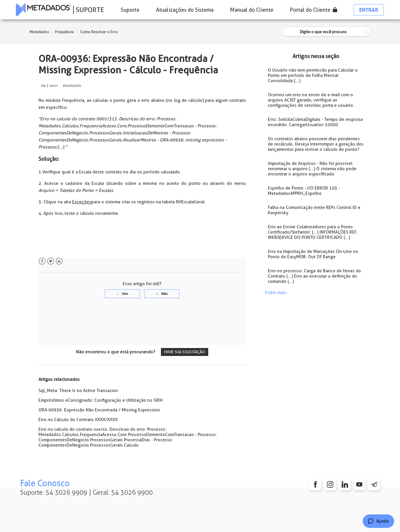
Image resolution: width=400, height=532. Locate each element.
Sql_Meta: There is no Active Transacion (78, 391)
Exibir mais (276, 293)
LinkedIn (59, 261)
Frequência (64, 32)
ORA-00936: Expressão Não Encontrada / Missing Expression (99, 410)
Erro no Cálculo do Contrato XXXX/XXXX (78, 420)
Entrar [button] (369, 10)
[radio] (122, 294)
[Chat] (378, 521)
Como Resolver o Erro (99, 32)
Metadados (39, 32)
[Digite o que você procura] (326, 32)
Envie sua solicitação (185, 352)
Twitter (51, 261)
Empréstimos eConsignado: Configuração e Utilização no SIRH (101, 400)
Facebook (42, 261)
